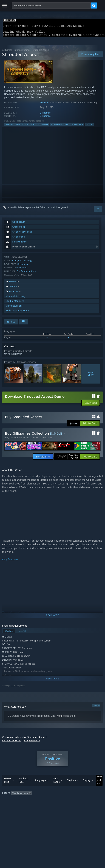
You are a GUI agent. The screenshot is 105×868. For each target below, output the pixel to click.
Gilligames (45, 115)
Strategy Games (22, 52)
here (59, 718)
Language (41, 787)
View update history (16, 298)
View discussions (14, 308)
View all (96, 708)
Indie (15, 263)
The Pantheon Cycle (27, 273)
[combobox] (51, 5)
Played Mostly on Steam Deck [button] (17, 805)
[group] (52, 805)
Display (87, 787)
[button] (90, 425)
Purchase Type (23, 787)
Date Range (56, 787)
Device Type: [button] (9, 809)
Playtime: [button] (83, 800)
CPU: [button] (65, 805)
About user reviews (11, 743)
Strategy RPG (77, 126)
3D (87, 126)
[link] (67, 459)
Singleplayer (43, 126)
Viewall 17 (91, 376)
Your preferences (32, 743)
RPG (18, 126)
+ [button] (92, 126)
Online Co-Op (28, 126)
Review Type (8, 787)
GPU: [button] (77, 805)
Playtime (71, 787)
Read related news (15, 303)
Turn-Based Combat (60, 126)
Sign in (6, 210)
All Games (7, 52)
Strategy (9, 126)
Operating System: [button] (47, 805)
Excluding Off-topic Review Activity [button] (56, 800)
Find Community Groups (18, 313)
